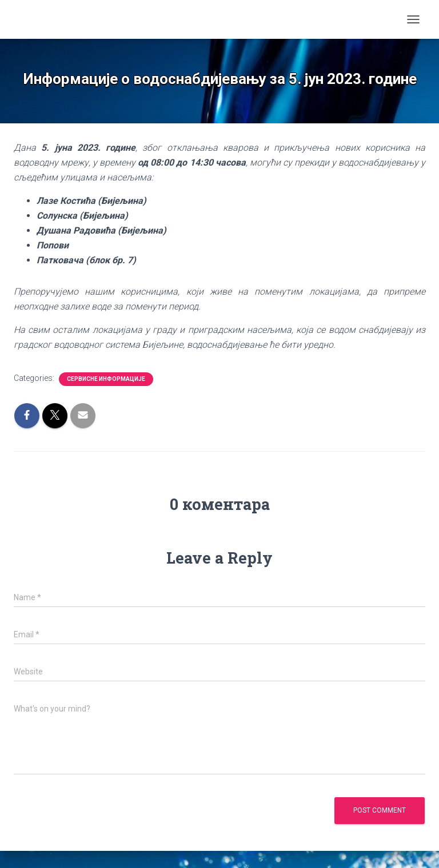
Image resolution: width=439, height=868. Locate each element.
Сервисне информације (106, 379)
